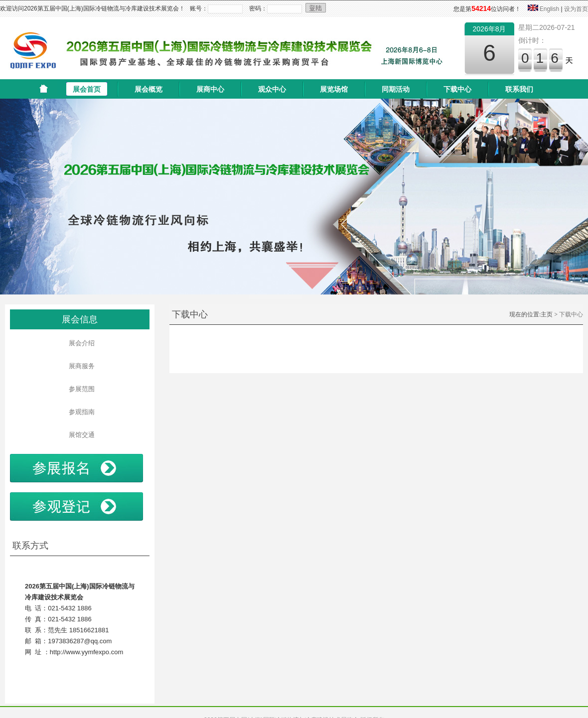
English (549, 9)
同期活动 (396, 89)
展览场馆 (334, 89)
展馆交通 (79, 435)
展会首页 (87, 89)
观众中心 (272, 89)
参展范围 (79, 389)
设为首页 (576, 9)
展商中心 (210, 89)
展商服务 (79, 366)
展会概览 (148, 89)
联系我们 (519, 89)
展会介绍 (79, 343)
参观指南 (79, 412)
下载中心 (457, 89)
